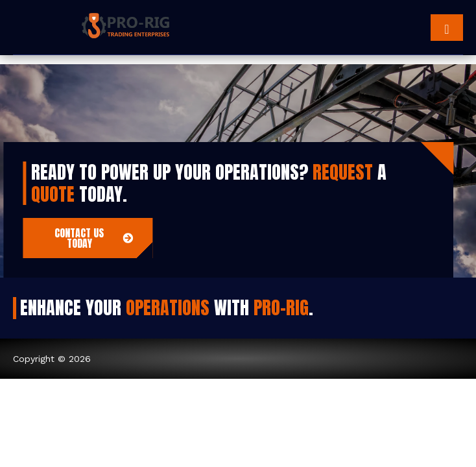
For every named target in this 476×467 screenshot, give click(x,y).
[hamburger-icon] (447, 28)
